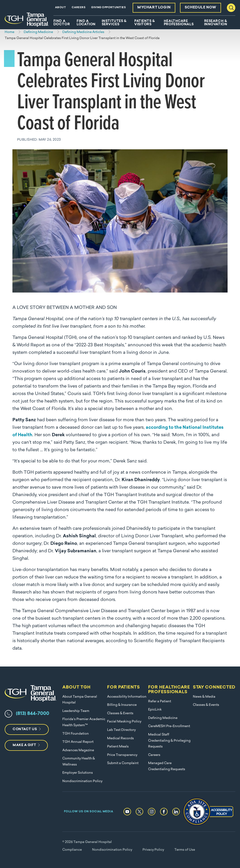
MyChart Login (154, 8)
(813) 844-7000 (33, 714)
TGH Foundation (76, 734)
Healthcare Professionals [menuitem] (179, 23)
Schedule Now (201, 8)
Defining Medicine (163, 718)
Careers (79, 8)
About (60, 8)
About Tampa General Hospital (80, 700)
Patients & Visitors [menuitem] (145, 23)
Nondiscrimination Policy (82, 781)
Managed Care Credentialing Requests (167, 766)
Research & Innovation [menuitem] (216, 23)
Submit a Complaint (123, 763)
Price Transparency (122, 755)
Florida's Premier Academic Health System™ (84, 722)
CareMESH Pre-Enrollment (169, 726)
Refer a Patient (160, 701)
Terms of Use (185, 850)
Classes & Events (120, 713)
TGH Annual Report (78, 742)
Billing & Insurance (122, 705)
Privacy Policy (153, 850)
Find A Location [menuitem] (86, 23)
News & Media (204, 697)
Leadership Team (76, 711)
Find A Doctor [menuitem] (62, 23)
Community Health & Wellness (79, 762)
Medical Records (120, 738)
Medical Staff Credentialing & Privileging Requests (169, 741)
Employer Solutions (78, 773)
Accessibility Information (127, 697)
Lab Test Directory (121, 730)
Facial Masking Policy (124, 722)
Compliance (72, 850)
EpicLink (155, 710)
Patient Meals (118, 747)
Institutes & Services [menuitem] (114, 23)
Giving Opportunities (108, 8)
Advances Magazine (78, 750)
